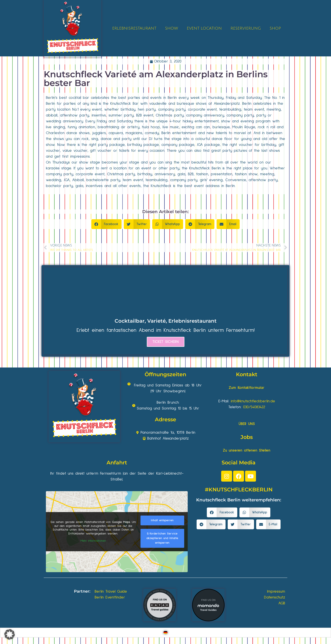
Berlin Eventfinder (110, 597)
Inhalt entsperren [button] (162, 520)
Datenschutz (275, 597)
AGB (282, 603)
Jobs (247, 437)
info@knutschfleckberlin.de (253, 401)
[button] (107, 224)
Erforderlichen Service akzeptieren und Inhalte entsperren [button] (162, 538)
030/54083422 (254, 407)
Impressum (276, 592)
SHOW (172, 28)
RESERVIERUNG (246, 28)
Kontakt (247, 374)
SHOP (275, 28)
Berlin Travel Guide (111, 592)
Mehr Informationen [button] (93, 541)
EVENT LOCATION (204, 28)
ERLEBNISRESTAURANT (134, 28)
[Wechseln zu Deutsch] (165, 633)
